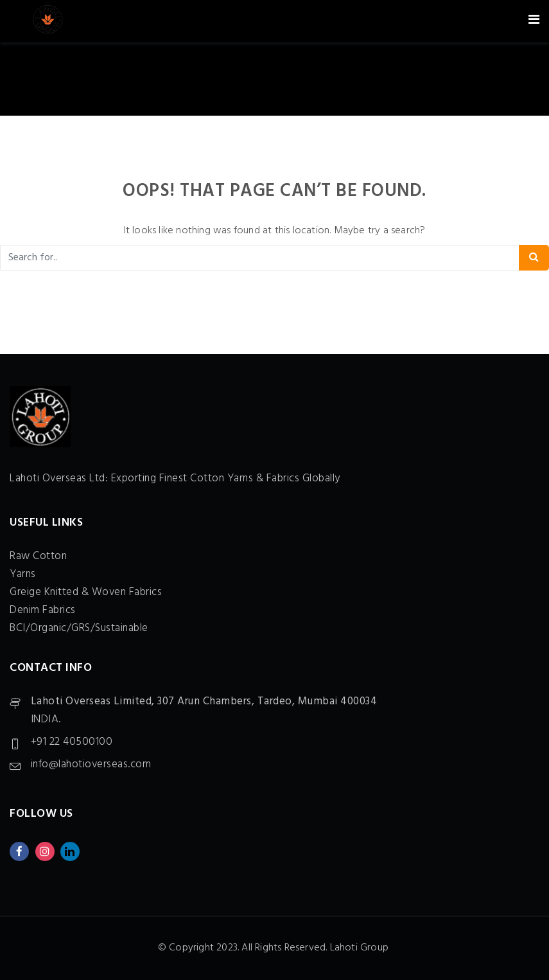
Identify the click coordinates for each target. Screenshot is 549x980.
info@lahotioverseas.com (91, 764)
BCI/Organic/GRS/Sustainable (79, 628)
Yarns (23, 574)
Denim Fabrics (43, 610)
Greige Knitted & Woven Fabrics (86, 592)
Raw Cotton (38, 556)
